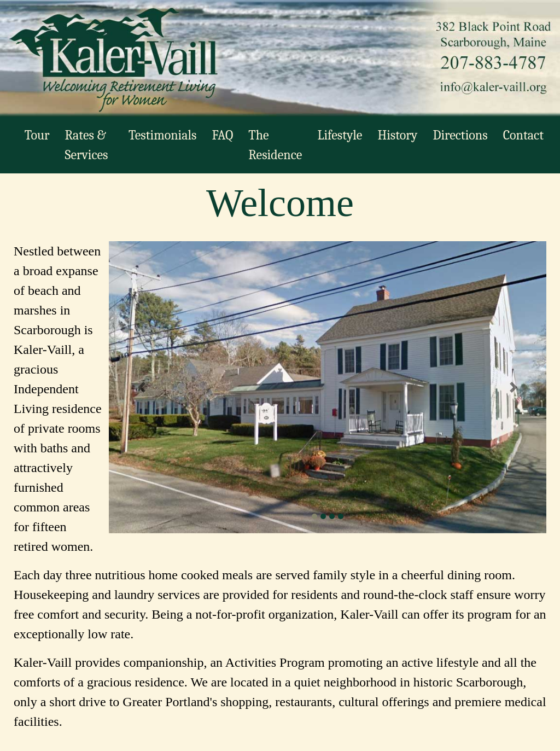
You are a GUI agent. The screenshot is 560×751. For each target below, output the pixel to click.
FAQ (222, 135)
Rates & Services (87, 145)
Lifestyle (340, 135)
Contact (523, 135)
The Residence (275, 145)
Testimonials (162, 135)
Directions (460, 135)
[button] (142, 387)
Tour (37, 135)
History (397, 135)
